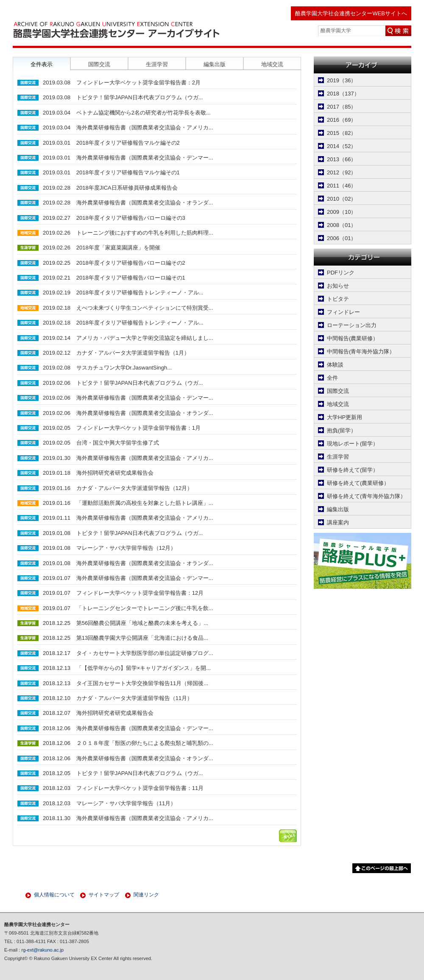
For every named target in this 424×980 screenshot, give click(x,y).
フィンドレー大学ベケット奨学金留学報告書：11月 (140, 788)
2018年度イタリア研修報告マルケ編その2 (128, 143)
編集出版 (338, 509)
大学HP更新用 (344, 417)
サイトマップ (104, 895)
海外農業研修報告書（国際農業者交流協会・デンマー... (145, 158)
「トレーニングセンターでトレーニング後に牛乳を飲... (145, 608)
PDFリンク (341, 273)
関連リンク (146, 895)
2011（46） (342, 186)
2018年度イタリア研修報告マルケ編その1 (128, 172)
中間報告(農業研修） (353, 338)
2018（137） (343, 94)
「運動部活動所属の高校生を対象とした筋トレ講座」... (145, 503)
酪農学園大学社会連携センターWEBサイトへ (351, 13)
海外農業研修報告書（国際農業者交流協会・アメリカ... (145, 127)
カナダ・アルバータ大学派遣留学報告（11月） (134, 698)
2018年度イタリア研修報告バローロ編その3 (131, 218)
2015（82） (342, 133)
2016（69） (342, 120)
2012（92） (342, 172)
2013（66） (342, 159)
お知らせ (338, 286)
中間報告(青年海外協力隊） (361, 351)
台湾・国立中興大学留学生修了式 (118, 443)
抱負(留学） (342, 430)
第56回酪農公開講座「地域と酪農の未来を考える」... (142, 623)
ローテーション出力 (352, 325)
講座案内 (338, 522)
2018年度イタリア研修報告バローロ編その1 (131, 278)
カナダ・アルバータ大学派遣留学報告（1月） (133, 353)
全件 (332, 378)
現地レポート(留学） (353, 444)
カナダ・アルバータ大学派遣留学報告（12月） (134, 488)
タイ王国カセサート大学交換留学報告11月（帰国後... (142, 683)
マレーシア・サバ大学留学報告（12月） (126, 548)
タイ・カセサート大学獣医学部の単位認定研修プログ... (145, 653)
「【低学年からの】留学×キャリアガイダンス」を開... (144, 668)
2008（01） (342, 225)
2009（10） (342, 212)
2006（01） (342, 238)
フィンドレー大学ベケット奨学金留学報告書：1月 (138, 428)
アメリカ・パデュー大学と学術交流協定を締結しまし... (145, 338)
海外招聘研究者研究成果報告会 (115, 473)
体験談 (335, 365)
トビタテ (338, 299)
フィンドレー (343, 312)
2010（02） (342, 199)
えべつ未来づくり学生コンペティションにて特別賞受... (145, 308)
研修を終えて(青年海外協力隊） (366, 496)
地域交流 (338, 404)
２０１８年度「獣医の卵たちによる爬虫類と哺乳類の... (145, 743)
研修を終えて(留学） (353, 470)
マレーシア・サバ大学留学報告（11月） (126, 803)
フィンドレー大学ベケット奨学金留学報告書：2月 (138, 83)
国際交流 (338, 391)
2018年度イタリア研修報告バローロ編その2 (131, 263)
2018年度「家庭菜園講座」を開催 (118, 248)
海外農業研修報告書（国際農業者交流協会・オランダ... (145, 203)
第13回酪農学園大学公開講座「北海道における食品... (142, 638)
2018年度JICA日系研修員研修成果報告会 (127, 188)
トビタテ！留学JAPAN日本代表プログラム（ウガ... (140, 97)
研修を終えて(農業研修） (358, 483)
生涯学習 (338, 457)
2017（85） (342, 107)
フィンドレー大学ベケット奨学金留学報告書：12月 (140, 593)
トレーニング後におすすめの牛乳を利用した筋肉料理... (145, 233)
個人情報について (54, 895)
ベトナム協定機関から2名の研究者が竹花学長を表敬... (144, 113)
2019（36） (342, 80)
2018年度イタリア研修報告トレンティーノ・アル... (140, 293)
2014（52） (342, 146)
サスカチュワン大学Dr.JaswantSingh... (124, 368)
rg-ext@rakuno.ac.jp (43, 950)
